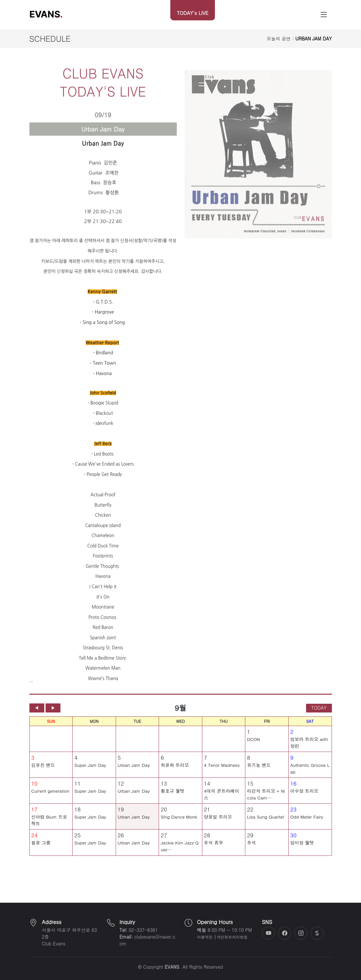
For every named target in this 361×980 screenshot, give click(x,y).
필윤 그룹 (41, 847)
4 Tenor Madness (222, 769)
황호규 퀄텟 (173, 795)
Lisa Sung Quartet (265, 821)
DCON (253, 744)
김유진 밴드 (43, 769)
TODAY (319, 712)
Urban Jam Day (134, 769)
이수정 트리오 (304, 795)
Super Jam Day (90, 769)
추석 (251, 847)
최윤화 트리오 (175, 769)
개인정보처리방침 (232, 937)
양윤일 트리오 (218, 821)
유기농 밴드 (259, 769)
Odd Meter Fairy (307, 821)
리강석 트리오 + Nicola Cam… (266, 799)
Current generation (50, 795)
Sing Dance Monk (179, 821)
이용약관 (205, 937)
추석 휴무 (214, 847)
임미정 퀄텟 (302, 847)
